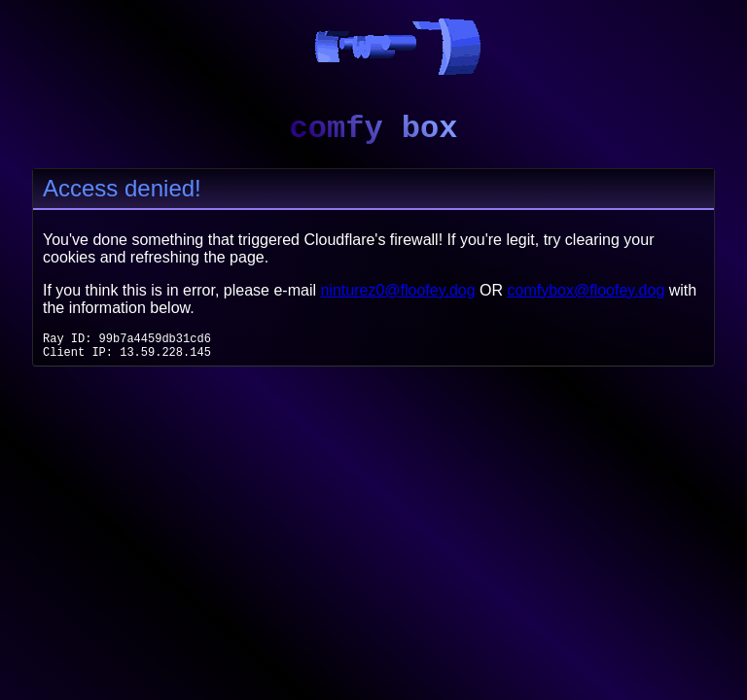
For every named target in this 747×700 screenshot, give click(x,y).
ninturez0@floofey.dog (397, 290)
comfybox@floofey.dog (587, 290)
